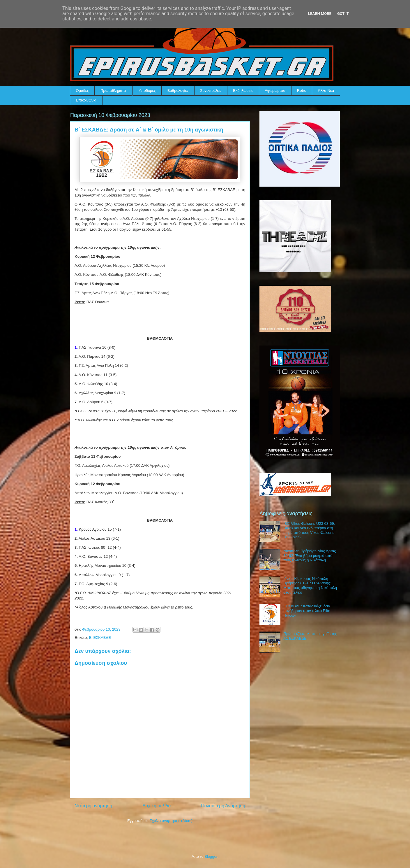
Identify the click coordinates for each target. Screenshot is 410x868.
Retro (302, 91)
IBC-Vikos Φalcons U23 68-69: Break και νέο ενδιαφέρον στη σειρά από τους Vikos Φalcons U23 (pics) (309, 530)
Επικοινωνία (86, 100)
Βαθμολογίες (178, 91)
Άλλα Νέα (326, 91)
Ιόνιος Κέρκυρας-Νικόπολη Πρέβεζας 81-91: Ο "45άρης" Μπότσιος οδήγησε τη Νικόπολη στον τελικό (310, 585)
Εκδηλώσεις (243, 91)
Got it (343, 14)
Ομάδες (82, 91)
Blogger (211, 856)
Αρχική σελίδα (157, 806)
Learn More (320, 14)
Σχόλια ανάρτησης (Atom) (171, 821)
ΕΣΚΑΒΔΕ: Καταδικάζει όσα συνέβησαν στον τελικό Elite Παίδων (307, 611)
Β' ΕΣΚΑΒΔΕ (100, 638)
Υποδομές (147, 91)
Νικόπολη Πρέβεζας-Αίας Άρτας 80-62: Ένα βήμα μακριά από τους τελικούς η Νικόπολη (310, 555)
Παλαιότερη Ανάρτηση (223, 806)
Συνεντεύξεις (211, 91)
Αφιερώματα (275, 91)
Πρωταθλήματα (113, 91)
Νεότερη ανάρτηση (93, 806)
